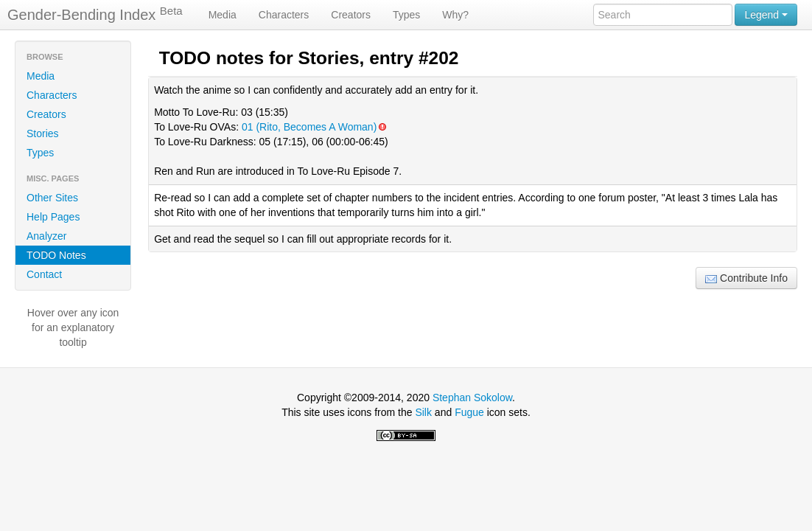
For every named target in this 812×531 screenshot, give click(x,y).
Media (223, 15)
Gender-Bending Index (95, 14)
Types (406, 15)
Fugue (469, 412)
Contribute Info (746, 278)
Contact (44, 274)
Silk (423, 412)
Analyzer (46, 236)
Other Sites (52, 198)
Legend (766, 15)
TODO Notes (56, 255)
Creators (351, 15)
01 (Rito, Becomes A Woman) (314, 127)
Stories (43, 133)
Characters (284, 15)
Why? (455, 15)
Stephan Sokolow (472, 398)
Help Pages (53, 217)
